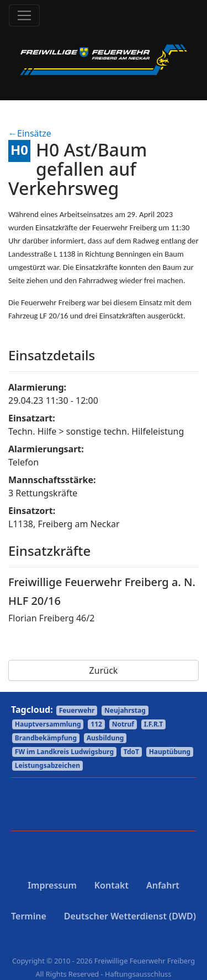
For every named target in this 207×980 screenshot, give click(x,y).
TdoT (131, 752)
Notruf (123, 724)
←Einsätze (30, 133)
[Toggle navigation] (24, 15)
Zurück (104, 670)
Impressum (52, 885)
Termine (29, 916)
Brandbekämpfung (46, 738)
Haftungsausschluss (138, 974)
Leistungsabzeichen (47, 765)
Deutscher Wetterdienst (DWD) (130, 916)
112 (96, 724)
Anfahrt (163, 885)
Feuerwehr (77, 710)
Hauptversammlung (48, 724)
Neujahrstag (125, 710)
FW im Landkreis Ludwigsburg (64, 752)
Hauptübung (170, 752)
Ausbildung (105, 738)
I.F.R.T (154, 724)
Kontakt (112, 885)
